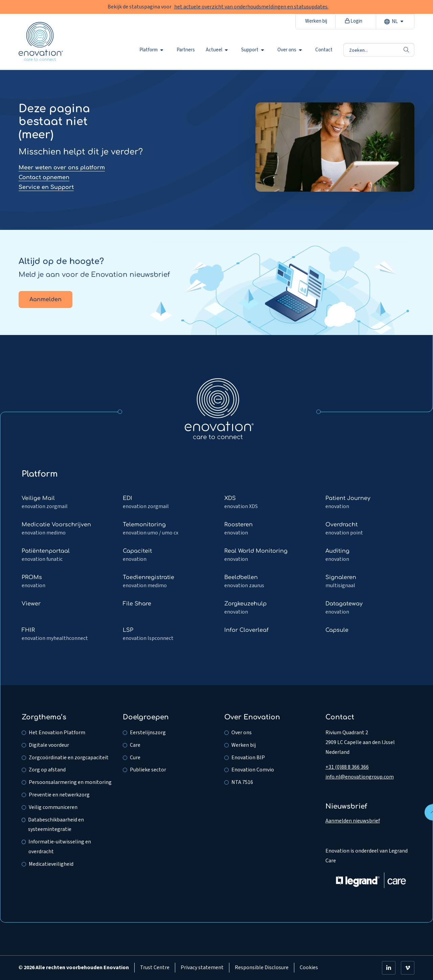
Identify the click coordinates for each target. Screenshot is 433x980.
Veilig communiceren (53, 807)
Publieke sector (148, 770)
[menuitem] (153, 50)
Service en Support (46, 187)
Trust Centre (155, 967)
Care (135, 745)
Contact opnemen (44, 177)
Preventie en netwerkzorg (59, 795)
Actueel (217, 50)
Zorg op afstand (47, 770)
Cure (135, 758)
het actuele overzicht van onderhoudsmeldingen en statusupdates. (251, 7)
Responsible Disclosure (262, 967)
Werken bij (316, 21)
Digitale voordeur (49, 745)
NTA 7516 (242, 782)
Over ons (290, 50)
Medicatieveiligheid (51, 864)
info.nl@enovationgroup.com (360, 777)
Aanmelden (45, 300)
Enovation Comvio (253, 770)
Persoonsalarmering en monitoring (70, 782)
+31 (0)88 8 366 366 (347, 767)
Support (253, 50)
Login (354, 21)
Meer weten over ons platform (62, 168)
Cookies (309, 967)
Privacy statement (202, 967)
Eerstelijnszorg (148, 733)
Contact (324, 50)
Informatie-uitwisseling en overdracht (60, 847)
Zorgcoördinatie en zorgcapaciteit (69, 758)
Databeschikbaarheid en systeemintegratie (56, 825)
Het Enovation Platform (57, 733)
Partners (186, 50)
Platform (151, 50)
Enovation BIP (248, 758)
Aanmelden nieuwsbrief (353, 821)
